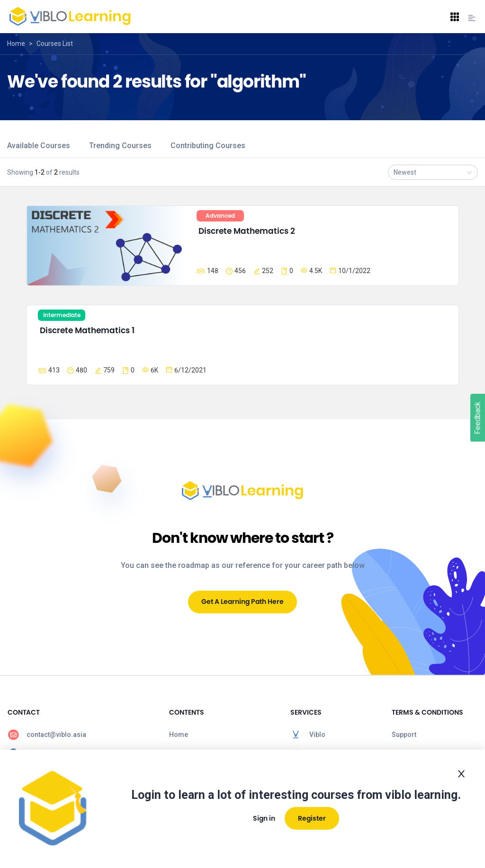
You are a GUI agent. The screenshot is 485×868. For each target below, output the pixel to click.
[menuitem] (81, 735)
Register (312, 818)
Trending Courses (120, 146)
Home (16, 44)
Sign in (264, 818)
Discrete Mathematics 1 (87, 330)
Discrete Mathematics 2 (247, 231)
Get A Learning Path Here (242, 602)
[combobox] (433, 172)
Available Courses (39, 146)
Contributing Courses (208, 146)
